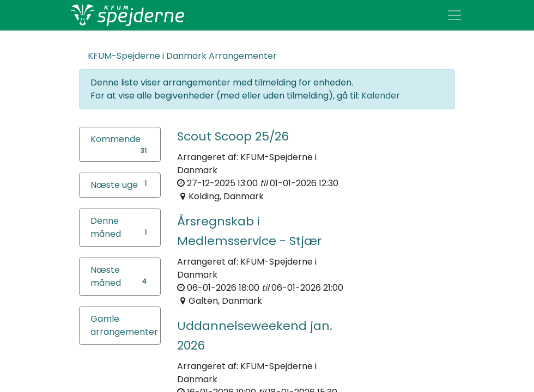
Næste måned (106, 276)
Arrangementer (182, 56)
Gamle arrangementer (124, 325)
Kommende (116, 139)
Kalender (381, 96)
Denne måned (106, 227)
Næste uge (114, 185)
